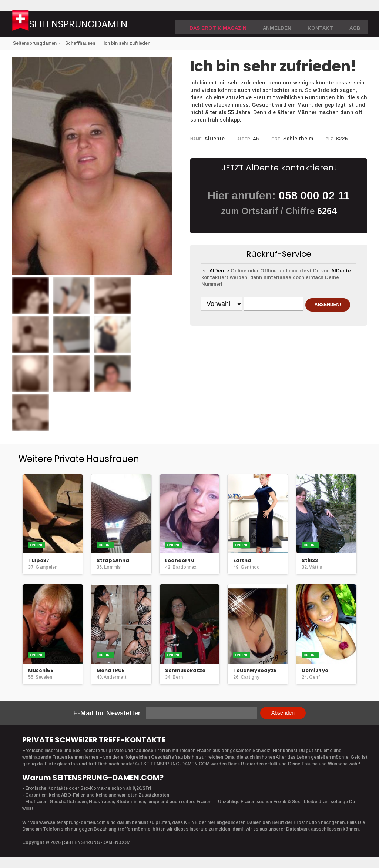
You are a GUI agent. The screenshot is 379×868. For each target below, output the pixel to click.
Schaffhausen (80, 43)
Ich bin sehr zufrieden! (128, 43)
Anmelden (282, 24)
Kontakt (323, 24)
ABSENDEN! (230, 323)
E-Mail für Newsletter (107, 713)
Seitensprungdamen (94, 25)
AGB (355, 24)
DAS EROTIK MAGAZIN (228, 24)
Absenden (283, 713)
